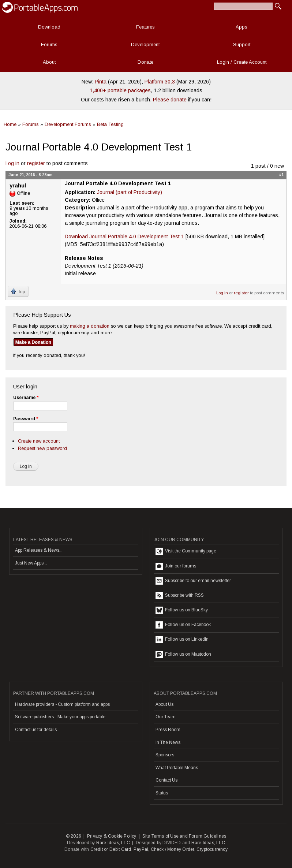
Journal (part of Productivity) (130, 192)
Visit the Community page (186, 551)
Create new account (39, 441)
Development (145, 44)
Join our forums (176, 566)
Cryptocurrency (212, 849)
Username (26, 398)
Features (145, 27)
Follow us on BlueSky (182, 610)
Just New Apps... (31, 563)
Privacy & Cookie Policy (112, 836)
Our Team (166, 717)
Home (10, 124)
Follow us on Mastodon (183, 655)
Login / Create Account (242, 62)
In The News (168, 742)
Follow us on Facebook (183, 625)
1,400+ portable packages (120, 90)
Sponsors (165, 755)
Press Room (168, 730)
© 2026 (74, 836)
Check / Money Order (173, 849)
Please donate (170, 100)
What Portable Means (177, 768)
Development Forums (68, 124)
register (36, 163)
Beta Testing (110, 124)
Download (49, 27)
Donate (145, 62)
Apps (242, 27)
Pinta (101, 82)
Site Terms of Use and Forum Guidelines (184, 836)
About (49, 62)
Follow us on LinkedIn (182, 640)
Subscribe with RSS (180, 596)
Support (242, 44)
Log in (12, 163)
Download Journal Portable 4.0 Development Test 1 (124, 236)
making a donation (90, 326)
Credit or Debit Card (111, 849)
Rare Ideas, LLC (113, 843)
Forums (49, 44)
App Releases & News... (39, 550)
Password (26, 419)
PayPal (141, 849)
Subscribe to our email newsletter (193, 581)
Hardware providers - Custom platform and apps (62, 704)
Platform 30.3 (160, 82)
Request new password (42, 448)
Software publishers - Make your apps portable (60, 717)
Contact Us (166, 780)
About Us (164, 704)
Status (162, 793)
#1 (281, 175)
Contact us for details (36, 730)
